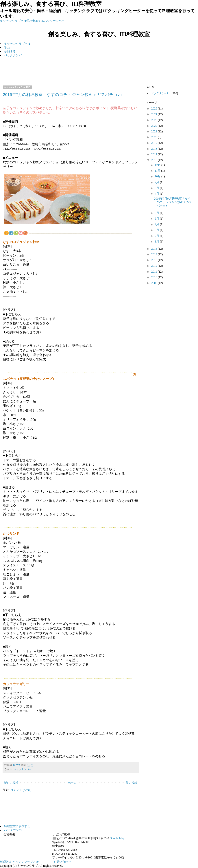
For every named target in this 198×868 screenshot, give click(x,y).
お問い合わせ (62, 862)
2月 (157, 236)
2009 (155, 283)
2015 (155, 249)
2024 (155, 114)
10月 (158, 176)
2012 (155, 266)
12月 (158, 165)
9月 (157, 182)
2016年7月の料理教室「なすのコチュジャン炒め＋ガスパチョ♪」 (63, 95)
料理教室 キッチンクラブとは (19, 862)
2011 (154, 272)
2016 (155, 160)
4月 (157, 224)
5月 (157, 219)
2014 (155, 254)
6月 (157, 213)
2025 (155, 108)
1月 (157, 241)
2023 (155, 120)
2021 (155, 131)
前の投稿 (132, 783)
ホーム (72, 783)
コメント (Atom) (21, 790)
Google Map (117, 838)
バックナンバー (54, 21)
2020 (155, 137)
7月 (157, 194)
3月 (157, 230)
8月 (157, 188)
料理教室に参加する (17, 826)
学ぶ (29, 21)
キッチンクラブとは (13, 21)
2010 (155, 277)
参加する (38, 21)
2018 (155, 149)
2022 (155, 126)
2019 (155, 143)
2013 (155, 260)
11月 (158, 171)
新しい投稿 (11, 783)
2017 (155, 154)
